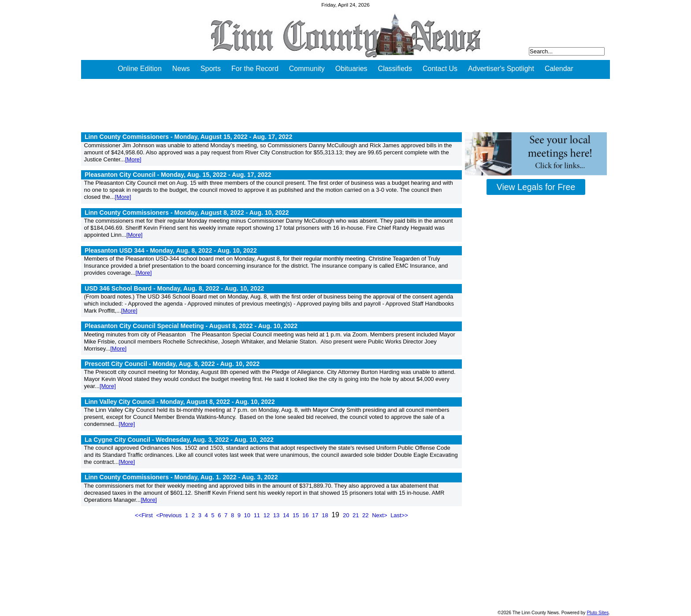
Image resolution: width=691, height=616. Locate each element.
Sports (211, 69)
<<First (145, 515)
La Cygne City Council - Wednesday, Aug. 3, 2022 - (179, 440)
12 (267, 515)
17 (316, 515)
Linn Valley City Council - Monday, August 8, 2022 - (180, 402)
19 (336, 515)
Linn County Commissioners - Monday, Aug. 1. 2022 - (181, 477)
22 (366, 515)
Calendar (559, 69)
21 (357, 515)
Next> (380, 515)
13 (277, 515)
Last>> (399, 515)
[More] (133, 159)
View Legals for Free (536, 187)
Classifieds (395, 69)
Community (307, 69)
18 (326, 515)
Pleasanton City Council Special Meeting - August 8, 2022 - (191, 326)
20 (347, 515)
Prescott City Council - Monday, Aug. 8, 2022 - (172, 364)
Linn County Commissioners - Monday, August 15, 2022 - (188, 137)
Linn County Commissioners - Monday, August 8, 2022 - (187, 213)
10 (248, 515)
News (181, 69)
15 (297, 515)
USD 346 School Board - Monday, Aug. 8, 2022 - (174, 288)
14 (287, 515)
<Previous (170, 515)
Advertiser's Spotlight (501, 69)
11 (258, 515)
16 (306, 515)
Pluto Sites (598, 613)
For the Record (255, 69)
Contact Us (440, 69)
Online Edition (140, 69)
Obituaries (351, 69)
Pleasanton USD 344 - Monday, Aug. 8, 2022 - (171, 250)
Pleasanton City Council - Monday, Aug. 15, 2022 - (178, 175)
